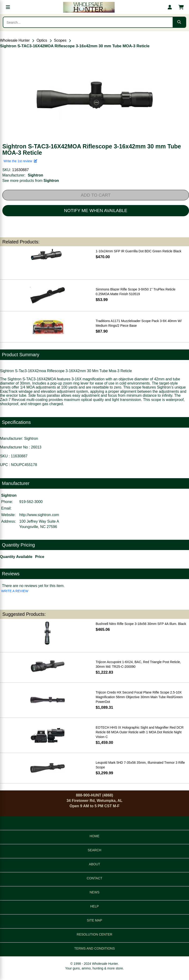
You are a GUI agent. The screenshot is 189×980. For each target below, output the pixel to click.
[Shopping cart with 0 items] (181, 7)
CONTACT (95, 878)
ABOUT (94, 864)
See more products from (31, 181)
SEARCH (94, 850)
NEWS (94, 892)
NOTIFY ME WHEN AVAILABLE (96, 211)
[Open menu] (8, 7)
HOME (94, 836)
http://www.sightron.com (39, 515)
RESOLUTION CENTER (94, 934)
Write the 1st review (20, 161)
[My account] (170, 7)
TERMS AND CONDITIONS (94, 948)
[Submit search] (179, 22)
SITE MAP (94, 920)
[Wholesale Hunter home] (89, 7)
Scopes (60, 40)
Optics (42, 40)
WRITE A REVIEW (15, 591)
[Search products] (88, 22)
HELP (95, 906)
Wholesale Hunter (15, 40)
